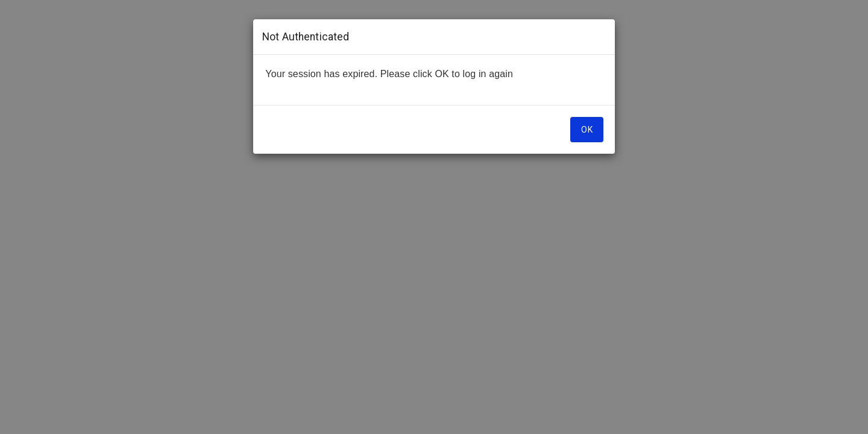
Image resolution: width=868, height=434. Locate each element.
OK (587, 130)
